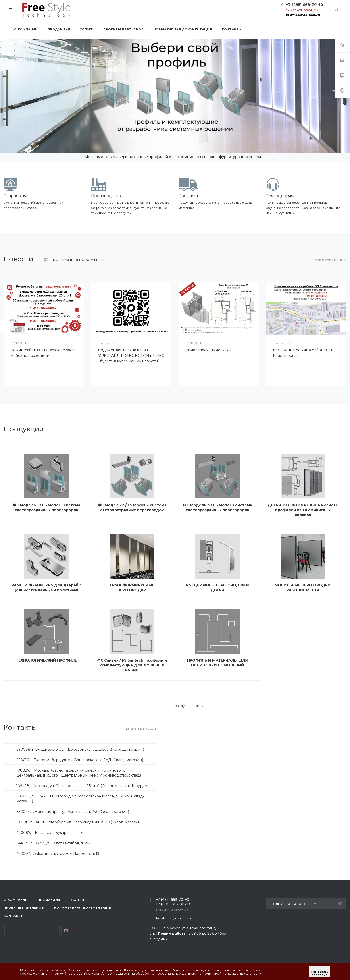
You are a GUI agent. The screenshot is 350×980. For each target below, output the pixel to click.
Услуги (77, 899)
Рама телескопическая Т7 (210, 350)
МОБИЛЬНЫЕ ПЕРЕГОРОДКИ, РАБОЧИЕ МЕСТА (303, 588)
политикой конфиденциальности (232, 973)
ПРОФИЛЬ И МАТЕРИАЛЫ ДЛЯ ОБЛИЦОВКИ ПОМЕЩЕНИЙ (217, 663)
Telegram (21, 930)
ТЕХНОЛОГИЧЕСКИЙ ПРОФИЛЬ (47, 660)
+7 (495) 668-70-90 (304, 5)
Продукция (49, 899)
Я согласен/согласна (320, 972)
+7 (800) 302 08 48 (173, 904)
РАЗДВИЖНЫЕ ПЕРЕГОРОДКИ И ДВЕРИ (217, 588)
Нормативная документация (83, 907)
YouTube (32, 930)
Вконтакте (9, 930)
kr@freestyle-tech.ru (303, 15)
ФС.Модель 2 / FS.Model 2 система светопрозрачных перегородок (132, 508)
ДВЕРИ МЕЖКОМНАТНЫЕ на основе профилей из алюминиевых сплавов (303, 510)
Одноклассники (43, 930)
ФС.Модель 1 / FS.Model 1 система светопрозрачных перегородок (47, 508)
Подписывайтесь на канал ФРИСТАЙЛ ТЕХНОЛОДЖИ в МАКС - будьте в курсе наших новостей (131, 356)
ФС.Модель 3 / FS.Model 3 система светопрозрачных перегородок (218, 508)
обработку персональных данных (166, 973)
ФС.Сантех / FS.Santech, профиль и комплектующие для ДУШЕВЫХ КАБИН (132, 665)
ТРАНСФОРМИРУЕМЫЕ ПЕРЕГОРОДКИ (132, 588)
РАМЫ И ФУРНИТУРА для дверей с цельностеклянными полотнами (47, 588)
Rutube (66, 930)
